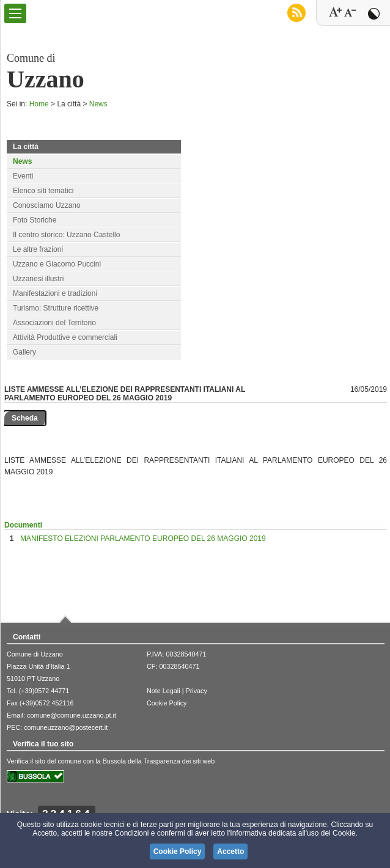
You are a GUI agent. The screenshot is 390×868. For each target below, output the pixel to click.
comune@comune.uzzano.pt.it (72, 715)
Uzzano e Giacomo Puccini (57, 264)
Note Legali (164, 691)
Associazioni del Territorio (54, 323)
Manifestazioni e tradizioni (55, 293)
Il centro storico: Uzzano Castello (66, 235)
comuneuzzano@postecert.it (66, 727)
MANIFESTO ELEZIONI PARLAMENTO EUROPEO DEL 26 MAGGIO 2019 (143, 539)
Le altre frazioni (38, 249)
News (98, 104)
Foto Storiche (35, 220)
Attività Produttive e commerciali (65, 337)
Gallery (24, 352)
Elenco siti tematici (43, 191)
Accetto (230, 851)
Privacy (196, 691)
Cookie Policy (167, 703)
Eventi (23, 176)
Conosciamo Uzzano (47, 205)
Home (39, 104)
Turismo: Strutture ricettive (56, 308)
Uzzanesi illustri (38, 279)
